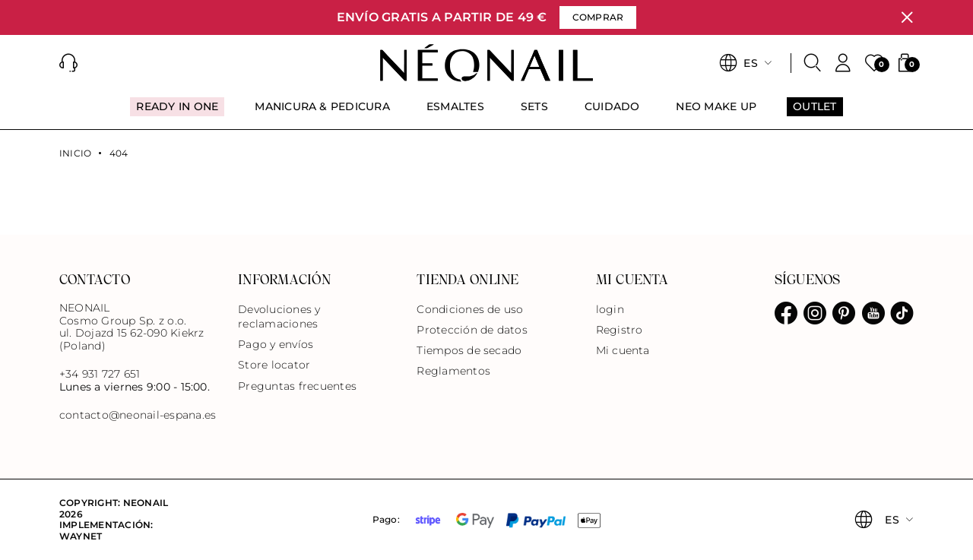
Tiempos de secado (469, 350)
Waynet (81, 536)
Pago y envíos (276, 344)
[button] (68, 63)
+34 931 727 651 (100, 374)
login (610, 309)
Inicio (75, 153)
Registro (620, 330)
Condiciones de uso (470, 309)
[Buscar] (813, 63)
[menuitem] (177, 113)
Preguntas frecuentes (297, 386)
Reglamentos (453, 371)
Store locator (274, 365)
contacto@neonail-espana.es (138, 415)
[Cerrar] (907, 17)
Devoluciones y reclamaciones (279, 316)
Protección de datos (472, 330)
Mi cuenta (623, 350)
